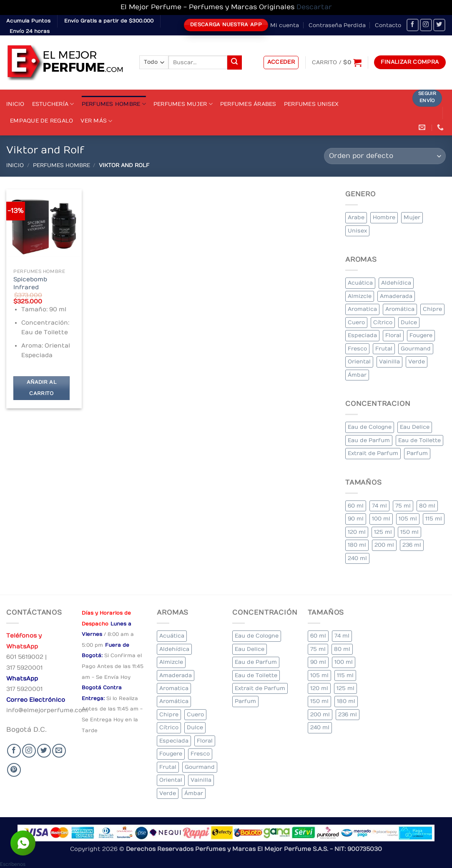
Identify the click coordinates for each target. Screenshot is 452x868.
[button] (281, 63)
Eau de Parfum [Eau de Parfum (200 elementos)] (369, 440)
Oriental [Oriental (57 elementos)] (359, 361)
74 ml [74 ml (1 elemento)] (379, 506)
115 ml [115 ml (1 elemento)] (434, 519)
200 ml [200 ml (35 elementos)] (384, 545)
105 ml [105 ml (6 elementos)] (408, 519)
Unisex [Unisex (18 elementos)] (357, 231)
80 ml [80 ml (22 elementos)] (427, 506)
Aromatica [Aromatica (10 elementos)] (362, 309)
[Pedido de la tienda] (385, 156)
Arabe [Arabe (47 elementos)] (356, 217)
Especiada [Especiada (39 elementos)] (362, 335)
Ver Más (96, 121)
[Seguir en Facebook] (413, 25)
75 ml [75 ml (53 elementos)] (403, 506)
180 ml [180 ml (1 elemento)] (357, 545)
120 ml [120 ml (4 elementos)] (357, 532)
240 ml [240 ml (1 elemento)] (357, 558)
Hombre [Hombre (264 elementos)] (384, 217)
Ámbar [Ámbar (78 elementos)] (357, 375)
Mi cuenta (285, 25)
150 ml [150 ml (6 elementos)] (409, 532)
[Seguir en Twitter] (439, 25)
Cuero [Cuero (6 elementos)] (356, 322)
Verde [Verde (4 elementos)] (417, 361)
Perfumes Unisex (311, 104)
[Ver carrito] (337, 63)
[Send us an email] (59, 751)
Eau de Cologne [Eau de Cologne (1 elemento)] (370, 427)
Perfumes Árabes (248, 104)
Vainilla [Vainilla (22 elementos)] (389, 361)
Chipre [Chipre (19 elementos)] (432, 309)
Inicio (15, 104)
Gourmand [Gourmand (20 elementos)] (416, 349)
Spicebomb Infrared (30, 283)
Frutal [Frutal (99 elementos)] (384, 349)
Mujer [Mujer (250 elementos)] (412, 217)
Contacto (388, 25)
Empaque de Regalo (41, 121)
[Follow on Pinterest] (14, 770)
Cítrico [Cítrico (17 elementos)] (383, 322)
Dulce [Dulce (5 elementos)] (409, 322)
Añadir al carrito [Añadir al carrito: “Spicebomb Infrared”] (41, 388)
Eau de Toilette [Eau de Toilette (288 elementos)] (419, 440)
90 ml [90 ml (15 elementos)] (356, 519)
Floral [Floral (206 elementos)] (393, 335)
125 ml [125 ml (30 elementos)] (383, 532)
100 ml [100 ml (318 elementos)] (381, 519)
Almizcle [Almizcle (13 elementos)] (360, 296)
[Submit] (234, 63)
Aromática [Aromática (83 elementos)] (400, 309)
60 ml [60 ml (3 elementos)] (356, 506)
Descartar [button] (314, 7)
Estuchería (53, 104)
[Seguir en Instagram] (426, 25)
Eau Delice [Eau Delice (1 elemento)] (415, 427)
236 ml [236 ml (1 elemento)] (412, 545)
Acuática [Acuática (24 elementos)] (360, 283)
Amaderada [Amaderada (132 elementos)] (396, 296)
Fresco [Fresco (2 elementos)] (357, 349)
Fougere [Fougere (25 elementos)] (421, 335)
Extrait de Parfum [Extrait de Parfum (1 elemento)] (373, 453)
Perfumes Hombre (114, 104)
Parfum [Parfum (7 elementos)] (417, 453)
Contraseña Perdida (337, 25)
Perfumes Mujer (183, 104)
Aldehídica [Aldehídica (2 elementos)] (396, 283)
